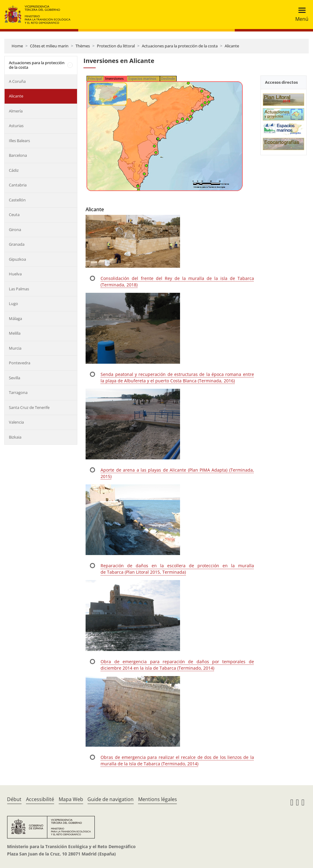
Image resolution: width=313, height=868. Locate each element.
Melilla (15, 333)
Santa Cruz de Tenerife (29, 407)
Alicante (232, 46)
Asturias (16, 126)
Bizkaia (15, 437)
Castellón (17, 200)
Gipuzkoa (17, 259)
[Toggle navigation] (300, 15)
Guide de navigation (110, 799)
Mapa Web (71, 799)
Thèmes (83, 46)
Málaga (15, 318)
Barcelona (18, 155)
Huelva (15, 274)
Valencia (16, 422)
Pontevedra (20, 363)
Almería (16, 111)
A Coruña (17, 81)
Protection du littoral (116, 46)
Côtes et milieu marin (49, 46)
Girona (15, 230)
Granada (17, 244)
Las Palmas (19, 289)
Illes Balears (19, 141)
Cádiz (14, 170)
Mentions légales (158, 799)
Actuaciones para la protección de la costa (180, 46)
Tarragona (18, 392)
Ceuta (14, 215)
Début (14, 799)
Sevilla (15, 378)
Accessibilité (40, 799)
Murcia (15, 348)
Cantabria (18, 185)
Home (17, 46)
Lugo (13, 303)
